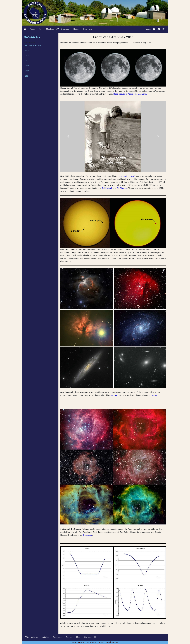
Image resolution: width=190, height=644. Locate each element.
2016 (27, 66)
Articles (46, 637)
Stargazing (57, 637)
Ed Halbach (107, 188)
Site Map (88, 637)
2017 (27, 61)
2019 (27, 50)
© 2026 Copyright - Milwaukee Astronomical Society (95, 642)
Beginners (88, 29)
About (32, 29)
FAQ (27, 637)
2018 (27, 55)
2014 (27, 76)
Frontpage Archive (33, 45)
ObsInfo (69, 637)
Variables (35, 637)
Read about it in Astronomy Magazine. (130, 94)
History (77, 29)
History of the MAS (127, 176)
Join (41, 29)
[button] (68, 136)
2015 (27, 71)
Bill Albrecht (122, 188)
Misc (78, 637)
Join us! (114, 395)
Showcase (65, 29)
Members (50, 29)
